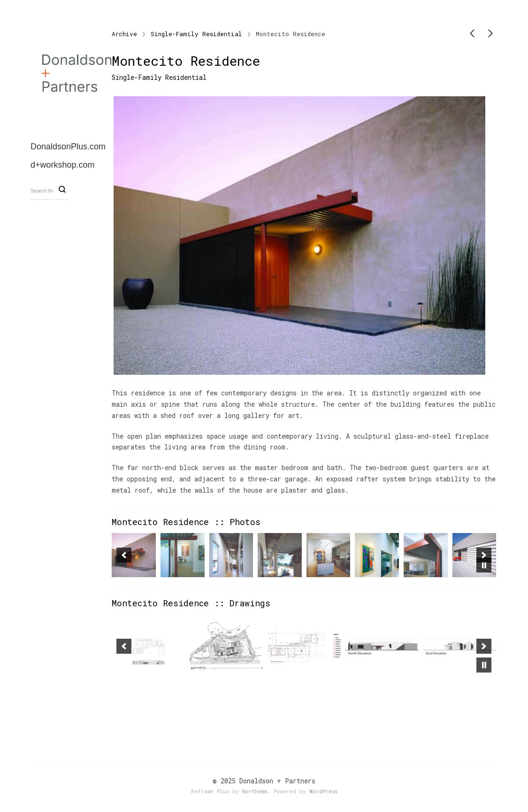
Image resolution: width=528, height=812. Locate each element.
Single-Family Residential (196, 34)
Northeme (255, 791)
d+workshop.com (63, 165)
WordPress (323, 791)
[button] (124, 555)
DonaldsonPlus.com (68, 147)
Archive (124, 34)
